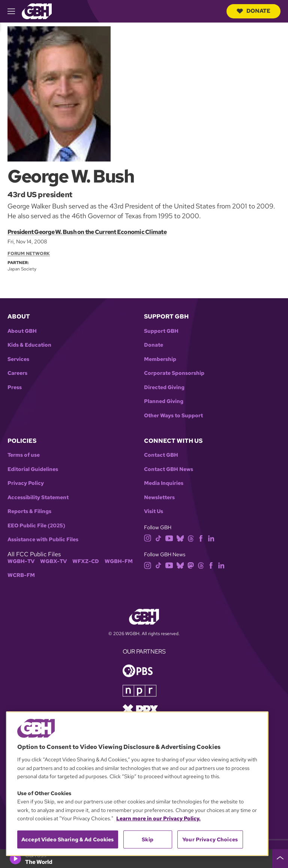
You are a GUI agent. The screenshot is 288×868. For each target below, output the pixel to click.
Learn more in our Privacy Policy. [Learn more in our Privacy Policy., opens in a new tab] (158, 818)
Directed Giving (164, 387)
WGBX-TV (53, 561)
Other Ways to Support (173, 416)
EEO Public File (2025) (36, 526)
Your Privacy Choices (210, 839)
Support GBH (161, 331)
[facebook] (201, 538)
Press (15, 387)
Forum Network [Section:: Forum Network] (29, 254)
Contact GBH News (169, 469)
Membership (160, 359)
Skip (148, 839)
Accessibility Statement (38, 497)
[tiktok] (158, 538)
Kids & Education (29, 345)
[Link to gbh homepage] (37, 11)
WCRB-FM (21, 575)
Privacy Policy (26, 483)
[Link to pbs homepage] (138, 670)
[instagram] (148, 538)
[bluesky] (180, 538)
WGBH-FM (119, 561)
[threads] (191, 538)
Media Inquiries (164, 483)
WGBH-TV (21, 561)
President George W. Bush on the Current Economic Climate (87, 232)
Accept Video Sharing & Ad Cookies (68, 839)
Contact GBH (161, 455)
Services (18, 359)
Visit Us (154, 511)
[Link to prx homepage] (140, 709)
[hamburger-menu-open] (15, 11)
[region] (137, 784)
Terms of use (24, 455)
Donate (253, 11)
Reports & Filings (29, 511)
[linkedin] (211, 538)
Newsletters (159, 497)
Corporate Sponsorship (174, 373)
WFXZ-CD (86, 561)
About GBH (22, 331)
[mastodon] (191, 565)
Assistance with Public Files (43, 540)
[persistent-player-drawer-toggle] (280, 859)
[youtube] (169, 538)
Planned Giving (164, 401)
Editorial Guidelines (33, 469)
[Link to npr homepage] (139, 690)
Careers (17, 373)
